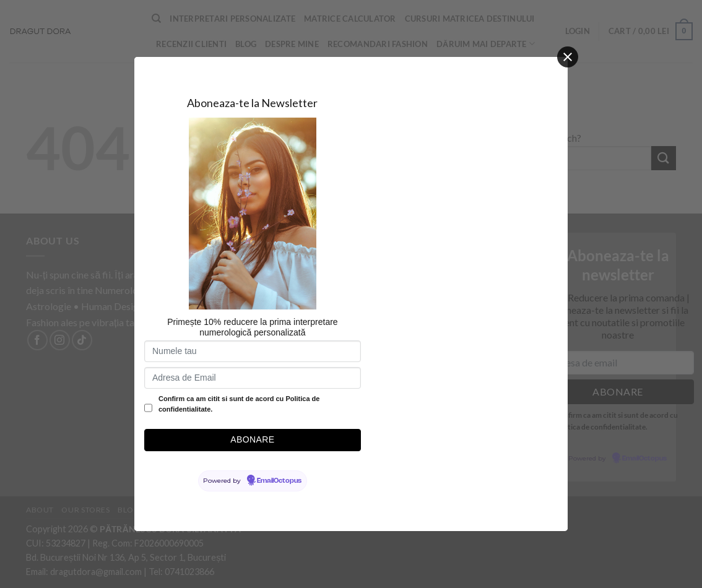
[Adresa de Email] (253, 378)
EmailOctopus (279, 481)
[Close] (568, 57)
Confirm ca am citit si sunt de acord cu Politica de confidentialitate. (239, 404)
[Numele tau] (253, 351)
